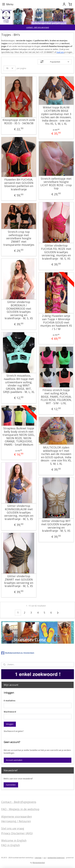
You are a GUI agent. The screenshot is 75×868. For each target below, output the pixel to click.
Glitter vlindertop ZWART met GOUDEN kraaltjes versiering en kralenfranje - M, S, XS (19, 581)
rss (45, 858)
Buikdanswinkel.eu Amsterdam (18, 653)
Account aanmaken (14, 760)
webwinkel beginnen (56, 858)
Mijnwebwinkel (39, 863)
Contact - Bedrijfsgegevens (19, 802)
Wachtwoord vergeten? (14, 731)
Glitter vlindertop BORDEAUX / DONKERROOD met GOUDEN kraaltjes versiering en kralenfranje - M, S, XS (19, 310)
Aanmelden (11, 785)
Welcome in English (14, 840)
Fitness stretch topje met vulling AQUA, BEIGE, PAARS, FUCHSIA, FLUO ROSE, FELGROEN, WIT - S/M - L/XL (56, 397)
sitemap (38, 858)
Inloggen (10, 724)
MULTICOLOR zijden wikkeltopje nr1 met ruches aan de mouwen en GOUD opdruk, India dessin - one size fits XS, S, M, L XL (56, 456)
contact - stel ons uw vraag (38, 27)
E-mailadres (10, 701)
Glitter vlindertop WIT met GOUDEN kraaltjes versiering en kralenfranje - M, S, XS (56, 526)
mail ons (60, 52)
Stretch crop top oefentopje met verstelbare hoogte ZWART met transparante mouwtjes (19, 238)
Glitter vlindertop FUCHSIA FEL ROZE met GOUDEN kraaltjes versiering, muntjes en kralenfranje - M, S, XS (56, 252)
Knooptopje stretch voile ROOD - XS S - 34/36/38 (19, 122)
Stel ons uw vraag (13, 828)
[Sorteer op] (55, 62)
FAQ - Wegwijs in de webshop (20, 809)
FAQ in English (10, 845)
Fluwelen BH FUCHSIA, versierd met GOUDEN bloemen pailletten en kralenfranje (19, 184)
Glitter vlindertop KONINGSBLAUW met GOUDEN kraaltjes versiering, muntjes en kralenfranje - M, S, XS (19, 512)
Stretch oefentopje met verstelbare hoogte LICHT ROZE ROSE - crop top (56, 183)
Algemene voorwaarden (17, 816)
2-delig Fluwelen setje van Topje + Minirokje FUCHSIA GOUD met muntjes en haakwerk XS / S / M (56, 322)
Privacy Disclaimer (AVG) (17, 833)
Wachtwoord (10, 712)
